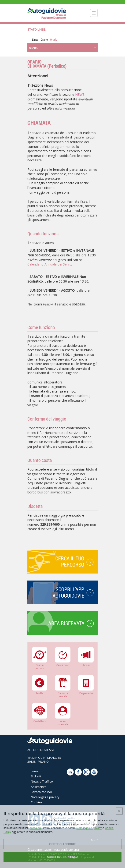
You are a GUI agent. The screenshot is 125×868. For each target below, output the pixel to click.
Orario (45, 39)
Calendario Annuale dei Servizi (50, 264)
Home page (29, 39)
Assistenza (39, 787)
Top (94, 840)
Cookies (37, 802)
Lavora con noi (41, 792)
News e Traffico (42, 781)
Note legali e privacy (45, 797)
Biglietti (36, 776)
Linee (35, 39)
